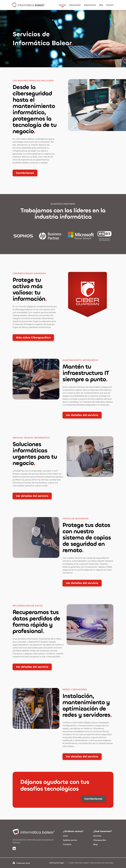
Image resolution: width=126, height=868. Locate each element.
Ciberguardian (75, 5)
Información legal (57, 863)
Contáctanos (25, 173)
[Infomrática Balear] (28, 8)
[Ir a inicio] (35, 832)
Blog (101, 5)
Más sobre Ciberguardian (33, 338)
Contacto (110, 5)
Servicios (62, 5)
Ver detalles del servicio (82, 415)
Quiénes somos (90, 5)
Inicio (65, 836)
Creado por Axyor (21, 863)
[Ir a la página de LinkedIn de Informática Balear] (14, 849)
